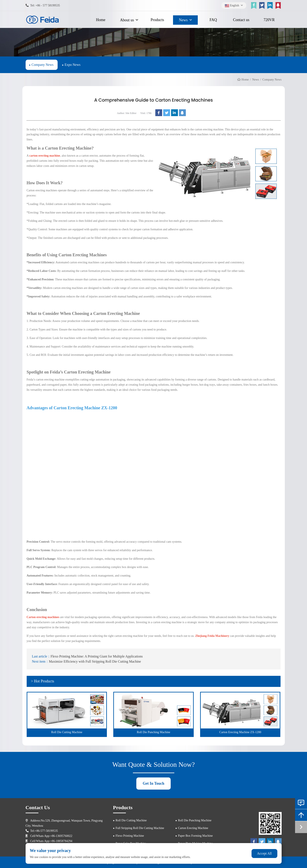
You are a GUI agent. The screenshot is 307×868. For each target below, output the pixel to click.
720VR (269, 20)
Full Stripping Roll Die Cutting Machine (140, 828)
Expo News (73, 65)
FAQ (213, 20)
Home (101, 20)
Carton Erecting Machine (193, 828)
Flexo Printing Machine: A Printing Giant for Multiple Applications (97, 656)
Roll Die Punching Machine (195, 820)
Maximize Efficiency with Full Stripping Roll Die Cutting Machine (95, 661)
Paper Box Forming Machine (195, 836)
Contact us (241, 20)
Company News (43, 65)
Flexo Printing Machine (130, 836)
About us (127, 20)
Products (157, 20)
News (183, 20)
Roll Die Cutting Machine (131, 820)
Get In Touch (153, 783)
